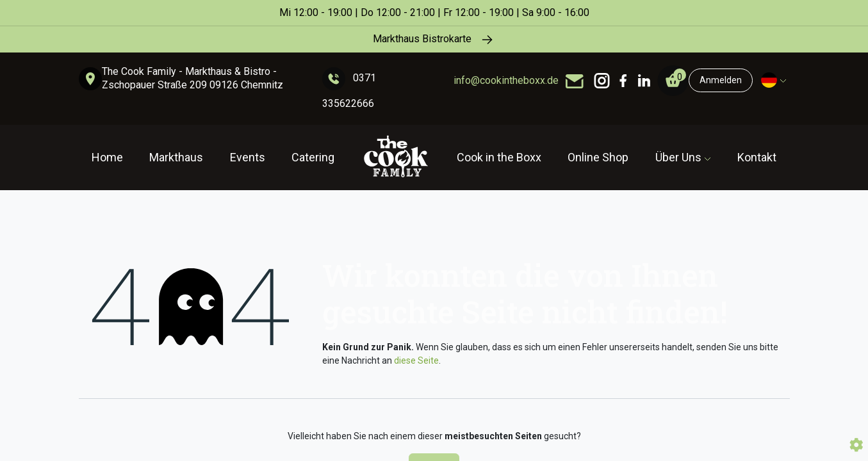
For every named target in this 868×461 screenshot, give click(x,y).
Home (107, 157)
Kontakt (757, 157)
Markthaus (176, 157)
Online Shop (598, 157)
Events (248, 157)
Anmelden (721, 80)
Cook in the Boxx (499, 157)
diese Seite (416, 360)
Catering (313, 157)
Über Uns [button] (680, 157)
